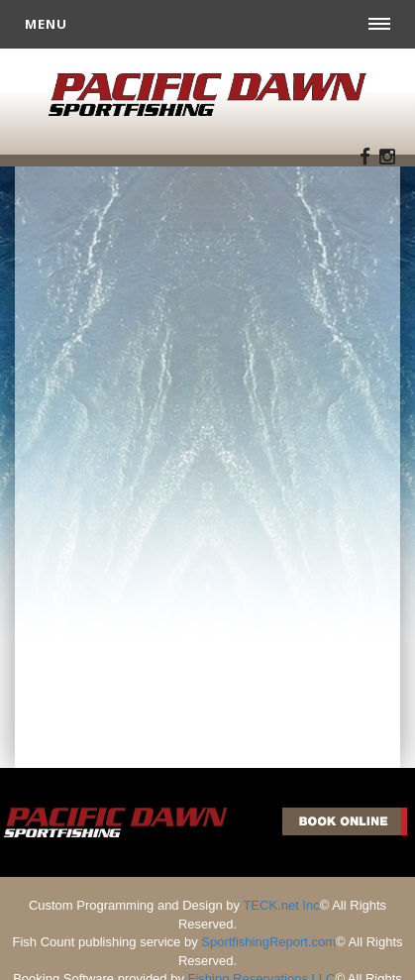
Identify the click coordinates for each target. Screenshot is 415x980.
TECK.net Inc (281, 905)
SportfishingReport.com (268, 942)
